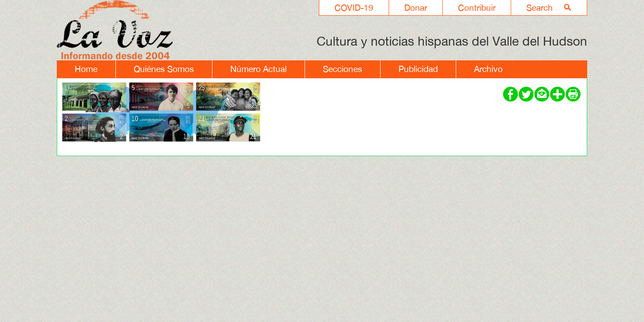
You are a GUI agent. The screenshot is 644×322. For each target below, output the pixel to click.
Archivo (488, 69)
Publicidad (418, 69)
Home (86, 69)
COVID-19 (354, 8)
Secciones (343, 69)
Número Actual (258, 69)
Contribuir (477, 8)
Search (540, 8)
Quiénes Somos (164, 69)
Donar (416, 8)
